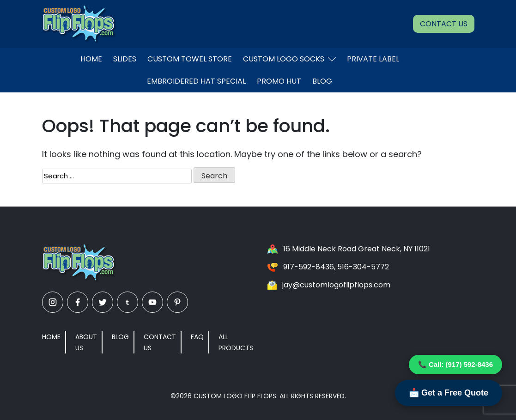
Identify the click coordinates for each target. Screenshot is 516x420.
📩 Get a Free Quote (449, 393)
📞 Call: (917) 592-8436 (455, 364)
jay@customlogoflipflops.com (336, 285)
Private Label (373, 59)
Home (91, 59)
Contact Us (444, 24)
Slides (125, 59)
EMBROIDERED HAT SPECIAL (196, 81)
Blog (322, 81)
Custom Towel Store (190, 59)
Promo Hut (279, 81)
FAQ (197, 337)
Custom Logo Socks (289, 59)
